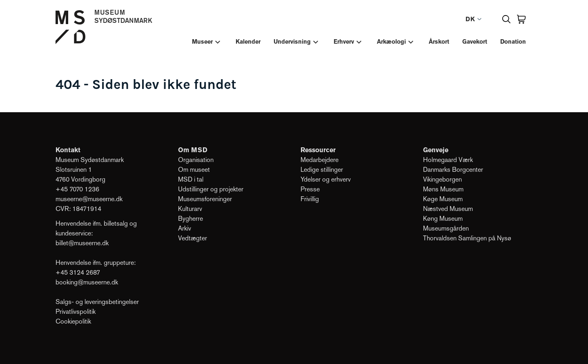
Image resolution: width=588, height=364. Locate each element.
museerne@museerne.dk (89, 199)
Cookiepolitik (73, 321)
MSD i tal (191, 179)
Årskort (439, 42)
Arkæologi (391, 42)
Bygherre (190, 219)
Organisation (196, 160)
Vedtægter (193, 238)
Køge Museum (443, 199)
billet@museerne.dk (82, 243)
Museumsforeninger (205, 199)
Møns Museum (443, 189)
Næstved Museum (448, 209)
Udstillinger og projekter (211, 189)
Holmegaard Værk (448, 160)
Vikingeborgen (442, 179)
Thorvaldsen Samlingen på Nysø (467, 238)
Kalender (248, 42)
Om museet (195, 170)
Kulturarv (190, 209)
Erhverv (344, 42)
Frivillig (310, 199)
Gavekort (475, 42)
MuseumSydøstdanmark (123, 16)
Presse (310, 189)
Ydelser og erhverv (326, 179)
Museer (202, 42)
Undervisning (292, 42)
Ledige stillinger (322, 170)
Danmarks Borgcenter (453, 170)
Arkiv (185, 228)
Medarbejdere (320, 160)
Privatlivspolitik (76, 312)
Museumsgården (446, 228)
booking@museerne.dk (87, 282)
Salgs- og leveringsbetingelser (97, 302)
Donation (513, 42)
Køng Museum (443, 219)
